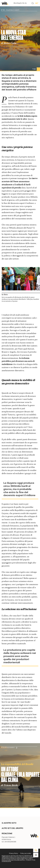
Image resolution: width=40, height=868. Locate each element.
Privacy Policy (13, 853)
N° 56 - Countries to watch (10, 10)
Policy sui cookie (26, 853)
